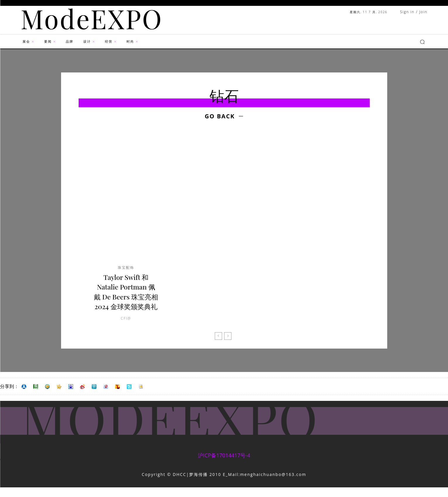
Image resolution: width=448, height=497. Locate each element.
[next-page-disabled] (228, 346)
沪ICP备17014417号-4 (224, 465)
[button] (422, 42)
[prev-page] (218, 346)
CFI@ (126, 328)
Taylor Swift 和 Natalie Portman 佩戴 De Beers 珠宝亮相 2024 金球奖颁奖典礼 (126, 297)
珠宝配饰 (126, 268)
